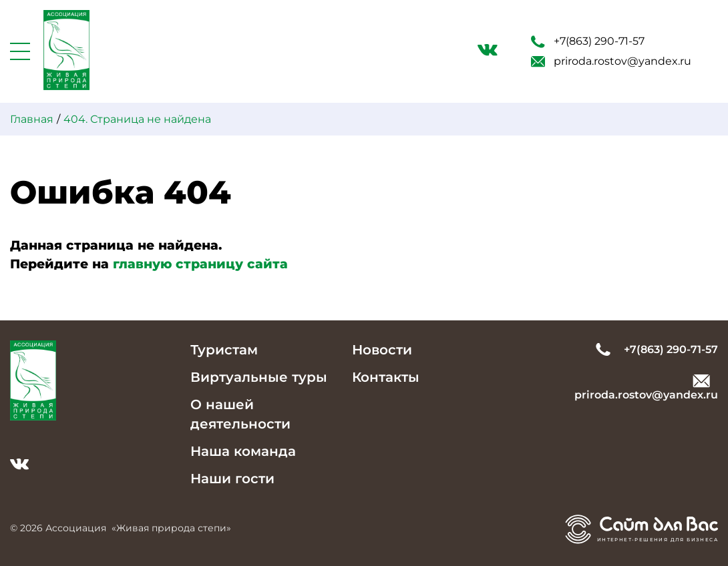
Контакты (386, 377)
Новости (382, 350)
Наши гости (232, 479)
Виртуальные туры (259, 377)
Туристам (224, 350)
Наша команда (243, 451)
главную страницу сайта (200, 264)
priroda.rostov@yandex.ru (611, 61)
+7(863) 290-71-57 (588, 41)
